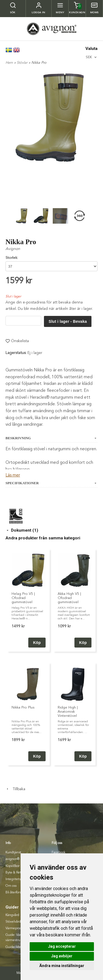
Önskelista (17, 341)
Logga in (38, 13)
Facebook (59, 853)
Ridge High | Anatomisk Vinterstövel (68, 712)
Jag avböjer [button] (62, 956)
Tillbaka (15, 789)
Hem (9, 63)
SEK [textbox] (89, 57)
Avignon (13, 249)
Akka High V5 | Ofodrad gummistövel (69, 598)
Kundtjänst (13, 853)
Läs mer (13, 475)
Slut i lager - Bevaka (68, 321)
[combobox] (92, 57)
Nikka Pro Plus (23, 708)
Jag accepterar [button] (62, 946)
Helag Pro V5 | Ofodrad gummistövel (23, 598)
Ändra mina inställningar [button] (62, 966)
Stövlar (23, 63)
